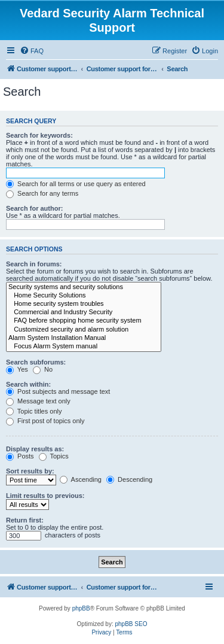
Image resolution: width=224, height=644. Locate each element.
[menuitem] (32, 51)
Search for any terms (42, 193)
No (43, 369)
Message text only (38, 401)
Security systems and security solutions (84, 287)
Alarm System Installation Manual (84, 338)
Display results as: (35, 449)
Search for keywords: (39, 135)
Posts (20, 456)
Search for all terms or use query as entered (76, 184)
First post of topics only (45, 421)
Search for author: (34, 208)
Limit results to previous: (45, 496)
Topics (54, 456)
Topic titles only (34, 411)
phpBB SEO (131, 624)
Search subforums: (36, 362)
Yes (17, 369)
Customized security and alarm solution (84, 330)
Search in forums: (34, 264)
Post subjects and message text (58, 391)
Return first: (25, 520)
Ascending (81, 479)
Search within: (28, 384)
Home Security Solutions (84, 296)
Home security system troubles (84, 304)
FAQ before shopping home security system (84, 321)
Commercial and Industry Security (84, 312)
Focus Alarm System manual (84, 347)
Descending (129, 479)
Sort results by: (30, 471)
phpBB (81, 608)
